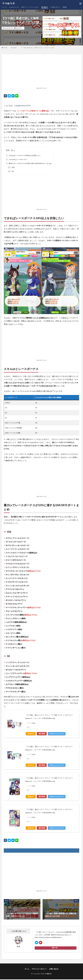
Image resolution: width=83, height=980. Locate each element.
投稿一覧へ (55, 949)
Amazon (31, 734)
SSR (11, 167)
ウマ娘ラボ (48, 974)
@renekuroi (22, 105)
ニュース (5, 7)
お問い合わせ (54, 970)
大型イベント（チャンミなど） (34, 7)
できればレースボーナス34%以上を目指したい (23, 155)
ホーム (27, 970)
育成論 (73, 7)
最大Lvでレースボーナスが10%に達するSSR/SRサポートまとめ (29, 163)
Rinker (34, 723)
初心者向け (51, 7)
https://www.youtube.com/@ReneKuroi (48, 937)
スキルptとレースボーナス (16, 159)
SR (11, 171)
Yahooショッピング (57, 734)
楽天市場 (42, 734)
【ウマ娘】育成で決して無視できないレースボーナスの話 (37, 48)
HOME (5, 48)
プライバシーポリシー (39, 970)
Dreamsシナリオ (16, 7)
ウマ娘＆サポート (63, 7)
